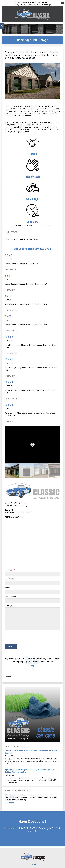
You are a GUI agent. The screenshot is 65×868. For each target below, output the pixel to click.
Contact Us (32, 836)
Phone (7, 588)
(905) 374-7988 (20, 5)
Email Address (11, 597)
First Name (10, 570)
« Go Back (8, 676)
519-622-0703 (38, 5)
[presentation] (18, 638)
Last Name (10, 579)
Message (8, 606)
